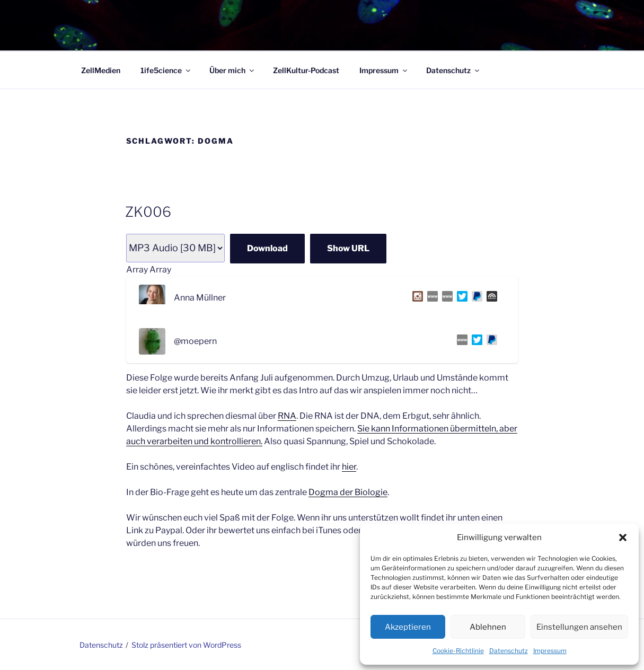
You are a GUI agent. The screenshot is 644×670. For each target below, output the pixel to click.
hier (349, 467)
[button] (623, 537)
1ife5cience (166, 70)
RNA (287, 416)
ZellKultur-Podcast (306, 70)
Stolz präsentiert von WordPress (186, 645)
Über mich (232, 70)
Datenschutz (509, 651)
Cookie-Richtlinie (458, 651)
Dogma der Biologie (348, 492)
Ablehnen (488, 627)
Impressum (550, 651)
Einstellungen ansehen (579, 627)
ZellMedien (101, 70)
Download (267, 248)
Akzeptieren (408, 627)
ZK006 (148, 212)
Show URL (348, 248)
